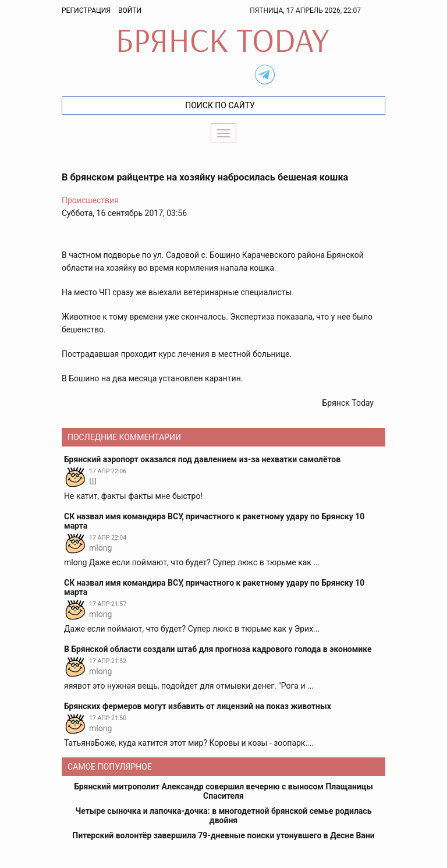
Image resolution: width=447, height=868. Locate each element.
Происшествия (90, 200)
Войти (130, 10)
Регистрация (86, 10)
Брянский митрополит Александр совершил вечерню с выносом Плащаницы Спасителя (223, 791)
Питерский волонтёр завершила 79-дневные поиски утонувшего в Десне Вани (223, 835)
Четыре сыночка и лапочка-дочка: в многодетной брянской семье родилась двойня (224, 816)
